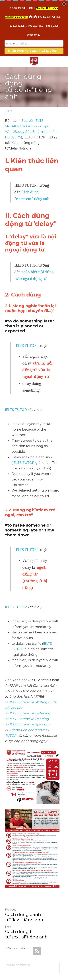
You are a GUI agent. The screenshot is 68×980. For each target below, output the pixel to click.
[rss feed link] (37, 936)
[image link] (34, 61)
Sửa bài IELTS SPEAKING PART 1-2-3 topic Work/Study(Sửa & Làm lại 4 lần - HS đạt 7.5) (34, 126)
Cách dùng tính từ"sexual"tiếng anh (26, 920)
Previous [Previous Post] (11, 895)
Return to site (15, 934)
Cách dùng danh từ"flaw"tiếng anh (24, 903)
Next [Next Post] (8, 912)
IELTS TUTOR (26, 340)
